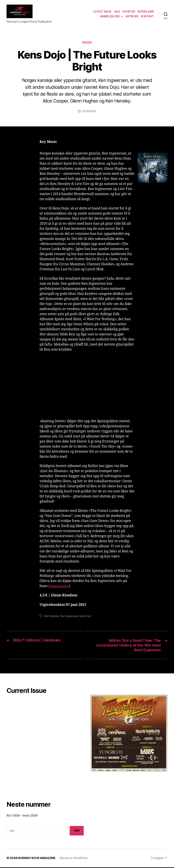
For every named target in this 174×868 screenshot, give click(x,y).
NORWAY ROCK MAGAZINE (37, 859)
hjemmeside (58, 587)
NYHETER (129, 12)
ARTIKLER (132, 17)
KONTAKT (147, 17)
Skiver (87, 43)
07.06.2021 (89, 112)
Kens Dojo (85, 617)
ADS (117, 12)
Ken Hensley (51, 617)
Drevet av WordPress (74, 859)
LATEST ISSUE (102, 12)
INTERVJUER (146, 12)
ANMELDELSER (110, 17)
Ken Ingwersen (69, 617)
